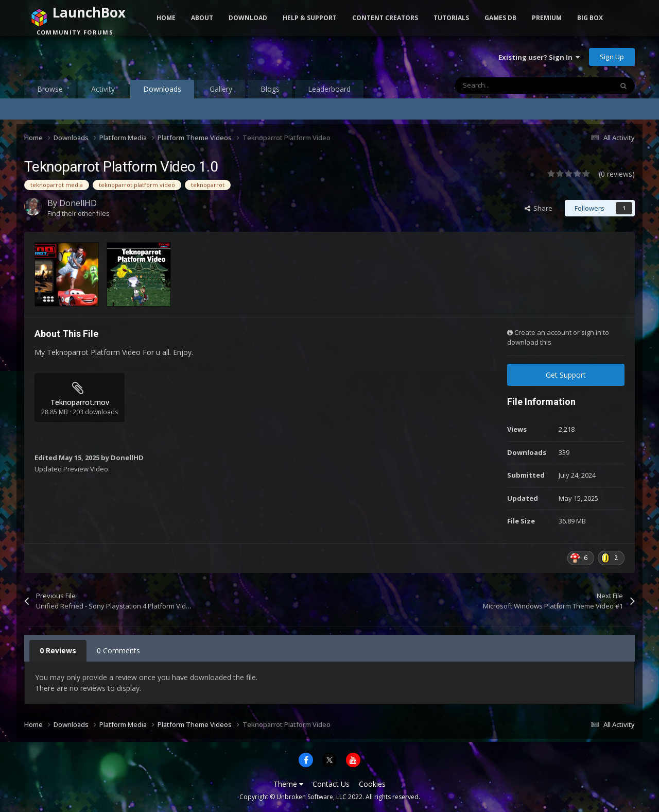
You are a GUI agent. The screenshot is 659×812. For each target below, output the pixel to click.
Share (539, 208)
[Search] (512, 86)
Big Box (590, 18)
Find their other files (79, 213)
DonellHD (78, 203)
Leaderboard (329, 89)
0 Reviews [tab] (58, 650)
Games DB (500, 18)
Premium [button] (547, 18)
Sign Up (612, 57)
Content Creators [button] (385, 18)
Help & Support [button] (310, 18)
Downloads (162, 91)
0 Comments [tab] (118, 650)
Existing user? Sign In (539, 57)
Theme (288, 784)
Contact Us (331, 784)
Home (166, 18)
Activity (103, 89)
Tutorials (451, 18)
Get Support (566, 375)
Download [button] (248, 18)
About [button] (202, 18)
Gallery (221, 89)
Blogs (270, 89)
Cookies (372, 784)
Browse (50, 89)
